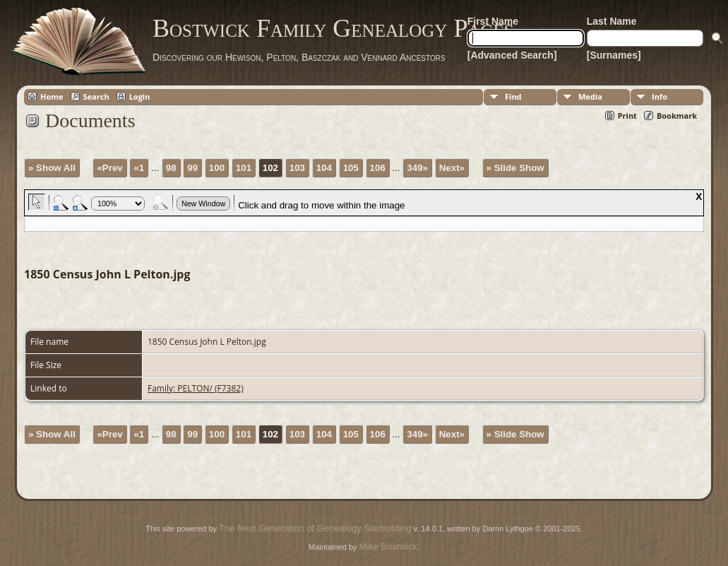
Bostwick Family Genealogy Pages (333, 28)
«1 (139, 168)
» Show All (52, 168)
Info (660, 96)
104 (324, 168)
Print (627, 116)
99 (192, 168)
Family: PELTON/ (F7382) (196, 388)
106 (378, 168)
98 (171, 168)
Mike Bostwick (388, 547)
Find (513, 96)
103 (297, 168)
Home (52, 96)
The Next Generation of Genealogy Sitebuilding (315, 528)
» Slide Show (515, 168)
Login (140, 96)
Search (96, 96)
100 (217, 168)
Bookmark (677, 116)
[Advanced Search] (512, 55)
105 (351, 168)
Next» (452, 168)
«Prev (109, 168)
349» (417, 168)
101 (244, 168)
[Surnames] (614, 55)
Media (590, 96)
